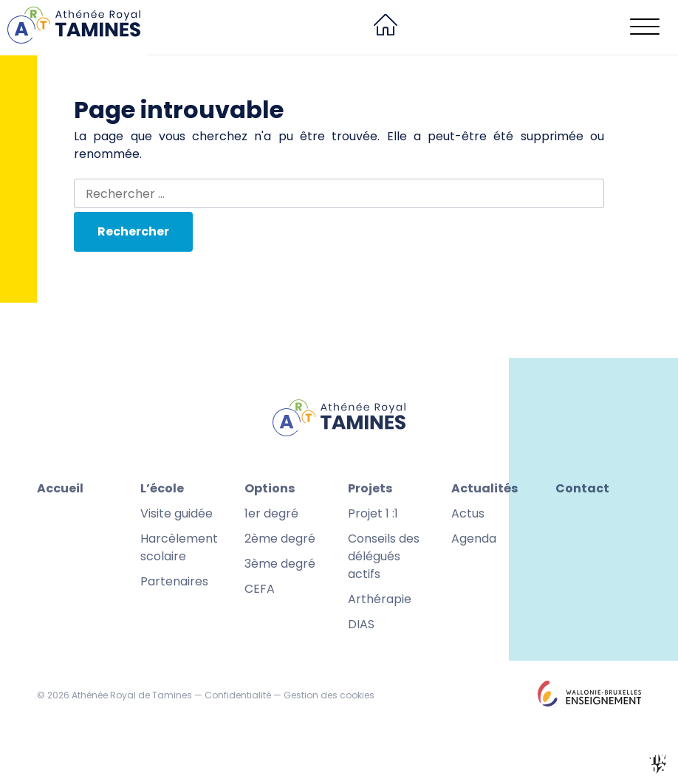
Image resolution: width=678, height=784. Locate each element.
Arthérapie (380, 599)
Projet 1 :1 (373, 513)
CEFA (260, 589)
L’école (162, 488)
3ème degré (280, 564)
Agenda (474, 539)
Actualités (484, 488)
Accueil (60, 488)
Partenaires (174, 581)
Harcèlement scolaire (179, 547)
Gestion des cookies (329, 695)
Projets (370, 488)
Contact (582, 488)
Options (270, 488)
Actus (468, 513)
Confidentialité (238, 695)
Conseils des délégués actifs (384, 556)
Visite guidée (177, 513)
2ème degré (280, 539)
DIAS (361, 624)
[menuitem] (386, 27)
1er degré (271, 513)
